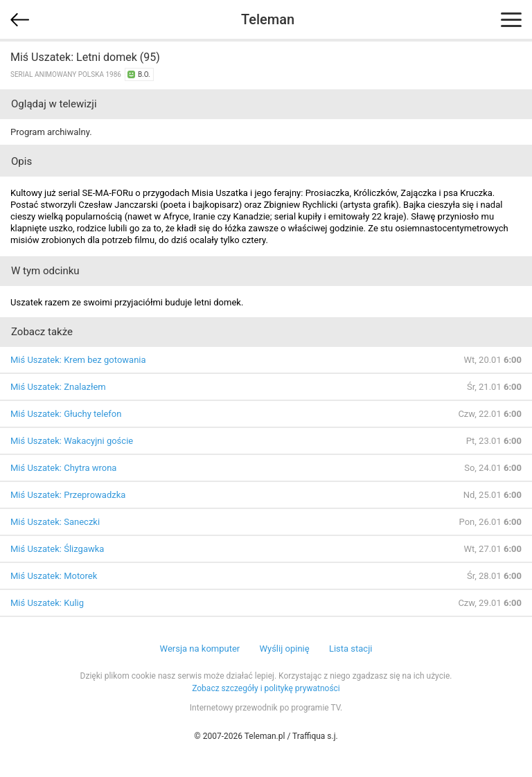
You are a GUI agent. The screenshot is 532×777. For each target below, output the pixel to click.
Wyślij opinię (284, 649)
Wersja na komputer (200, 649)
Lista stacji (351, 649)
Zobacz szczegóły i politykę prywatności (266, 688)
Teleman (268, 19)
